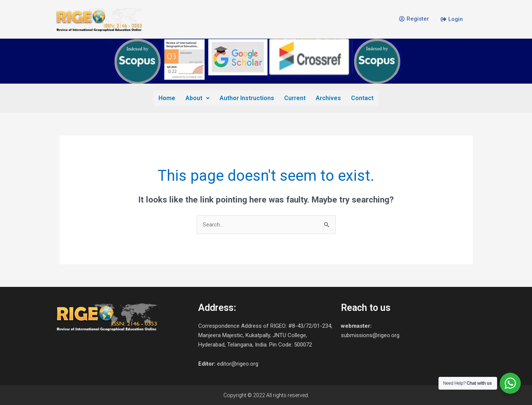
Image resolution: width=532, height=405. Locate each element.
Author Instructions (247, 98)
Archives (328, 98)
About (198, 98)
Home (168, 98)
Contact (362, 98)
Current (295, 98)
